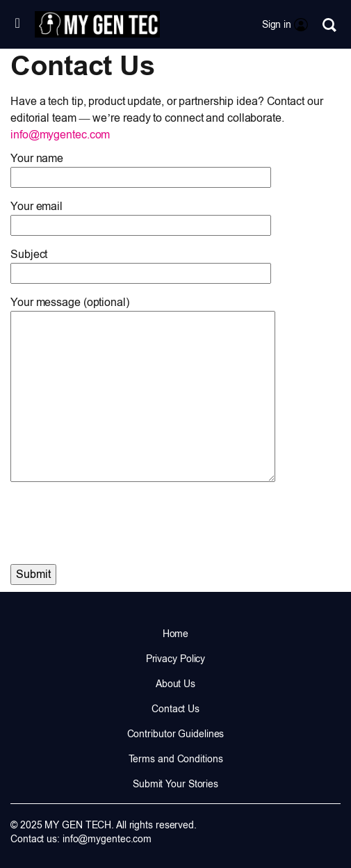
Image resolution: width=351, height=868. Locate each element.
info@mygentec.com (60, 135)
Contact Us (175, 709)
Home (176, 634)
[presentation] (116, 517)
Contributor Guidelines (176, 734)
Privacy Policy (176, 659)
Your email (141, 216)
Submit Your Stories (175, 784)
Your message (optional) (143, 390)
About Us (175, 684)
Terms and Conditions (176, 759)
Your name (141, 168)
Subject (141, 264)
